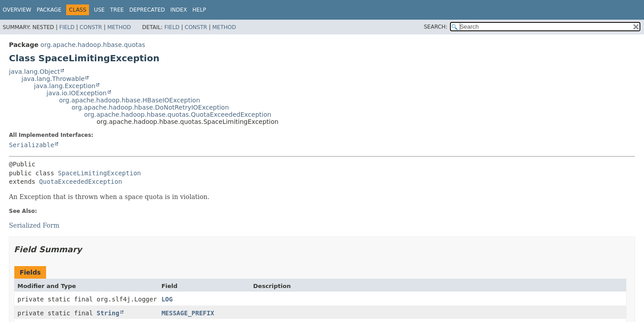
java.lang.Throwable (53, 79)
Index (179, 10)
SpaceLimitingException (100, 173)
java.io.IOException (77, 93)
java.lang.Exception (65, 86)
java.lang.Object (34, 72)
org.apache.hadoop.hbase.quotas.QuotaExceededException (178, 114)
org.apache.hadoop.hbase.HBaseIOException (129, 100)
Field (67, 27)
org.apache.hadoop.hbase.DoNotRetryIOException (150, 107)
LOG (167, 299)
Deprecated (147, 10)
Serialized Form (34, 225)
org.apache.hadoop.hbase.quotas (93, 45)
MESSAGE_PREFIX (188, 313)
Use (99, 10)
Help (199, 10)
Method (119, 27)
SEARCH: (436, 27)
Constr (91, 27)
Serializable (32, 145)
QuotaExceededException (80, 182)
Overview (17, 10)
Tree (117, 10)
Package (49, 10)
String (108, 313)
